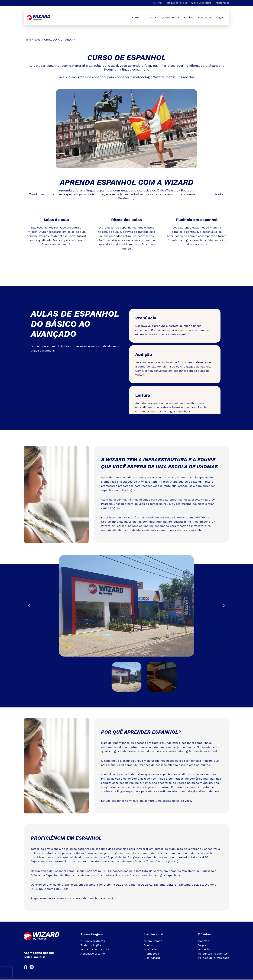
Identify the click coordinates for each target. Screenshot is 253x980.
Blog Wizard (152, 958)
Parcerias (158, 3)
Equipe (189, 17)
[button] (126, 677)
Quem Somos (153, 941)
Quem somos (171, 17)
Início (27, 40)
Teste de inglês (91, 945)
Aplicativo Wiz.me (93, 954)
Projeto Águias (222, 3)
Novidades (205, 17)
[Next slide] (224, 606)
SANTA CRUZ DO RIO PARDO (54, 40)
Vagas (220, 17)
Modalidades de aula (95, 949)
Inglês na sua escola (201, 3)
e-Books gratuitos (93, 941)
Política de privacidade (214, 958)
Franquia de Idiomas (176, 3)
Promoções (151, 954)
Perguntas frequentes (213, 954)
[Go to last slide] (29, 606)
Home (135, 17)
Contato (204, 941)
